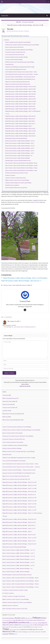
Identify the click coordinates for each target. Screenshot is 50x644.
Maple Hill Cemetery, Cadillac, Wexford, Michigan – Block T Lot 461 (20, 104)
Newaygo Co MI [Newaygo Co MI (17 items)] (43, 625)
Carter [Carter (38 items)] (23, 618)
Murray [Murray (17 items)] (36, 625)
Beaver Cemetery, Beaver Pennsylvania (14, 47)
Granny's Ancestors (19, 31)
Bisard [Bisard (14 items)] (8, 618)
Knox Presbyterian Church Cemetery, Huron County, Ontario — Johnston (22, 74)
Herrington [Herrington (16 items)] (18, 620)
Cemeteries (26, 31)
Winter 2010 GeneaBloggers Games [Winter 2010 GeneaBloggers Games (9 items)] (23, 632)
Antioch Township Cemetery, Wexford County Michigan (18, 42)
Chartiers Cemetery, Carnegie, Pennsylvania (15, 178)
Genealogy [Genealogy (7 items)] (13, 620)
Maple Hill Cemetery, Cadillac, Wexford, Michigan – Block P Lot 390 (20, 89)
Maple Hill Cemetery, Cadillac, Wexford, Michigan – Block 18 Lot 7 (20, 121)
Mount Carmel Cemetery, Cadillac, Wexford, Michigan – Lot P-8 (20, 151)
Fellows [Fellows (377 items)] (36, 618)
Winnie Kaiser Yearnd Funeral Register (12, 414)
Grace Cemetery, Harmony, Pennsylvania (15, 55)
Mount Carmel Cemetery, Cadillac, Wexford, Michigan (18, 158)
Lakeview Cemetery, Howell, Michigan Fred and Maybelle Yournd (20, 79)
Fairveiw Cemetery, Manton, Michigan (14, 60)
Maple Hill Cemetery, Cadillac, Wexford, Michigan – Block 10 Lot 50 (20, 136)
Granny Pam (5, 16)
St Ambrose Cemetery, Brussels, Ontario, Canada (17, 173)
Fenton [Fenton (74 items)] (43, 618)
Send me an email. (25, 386)
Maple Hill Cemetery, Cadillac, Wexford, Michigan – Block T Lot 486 (20, 92)
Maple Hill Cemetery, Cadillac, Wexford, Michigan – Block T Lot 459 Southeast (23, 111)
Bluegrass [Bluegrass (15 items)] (12, 618)
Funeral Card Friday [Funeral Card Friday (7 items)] (7, 620)
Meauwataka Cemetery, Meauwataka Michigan (16, 138)
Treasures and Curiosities (9, 407)
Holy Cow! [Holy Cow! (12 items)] (24, 620)
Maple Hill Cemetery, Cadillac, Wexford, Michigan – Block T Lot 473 (20, 131)
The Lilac (5, 516)
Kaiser (10, 285)
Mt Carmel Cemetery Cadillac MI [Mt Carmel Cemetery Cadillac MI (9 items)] (27, 625)
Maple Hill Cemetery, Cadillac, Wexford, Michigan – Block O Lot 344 (21, 101)
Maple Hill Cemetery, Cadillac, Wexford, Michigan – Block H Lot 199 (20, 99)
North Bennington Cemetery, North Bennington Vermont (18, 161)
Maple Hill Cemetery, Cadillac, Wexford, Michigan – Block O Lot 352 (21, 87)
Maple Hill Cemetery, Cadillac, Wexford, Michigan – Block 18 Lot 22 (24, 25)
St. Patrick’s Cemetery (10, 175)
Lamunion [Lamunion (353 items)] (12, 622)
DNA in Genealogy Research (10, 398)
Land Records (6, 411)
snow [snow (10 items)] (32, 627)
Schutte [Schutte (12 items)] (25, 627)
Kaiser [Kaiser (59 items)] (5, 623)
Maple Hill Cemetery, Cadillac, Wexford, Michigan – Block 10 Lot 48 (20, 94)
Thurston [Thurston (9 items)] (40, 627)
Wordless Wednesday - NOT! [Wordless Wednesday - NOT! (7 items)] (37, 632)
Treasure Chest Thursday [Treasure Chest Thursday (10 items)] (15, 630)
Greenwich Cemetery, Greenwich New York (15, 52)
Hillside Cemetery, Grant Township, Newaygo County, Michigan (20, 62)
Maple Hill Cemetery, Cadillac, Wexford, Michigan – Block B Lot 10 (20, 96)
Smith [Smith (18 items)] (29, 627)
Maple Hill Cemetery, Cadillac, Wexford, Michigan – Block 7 (19, 126)
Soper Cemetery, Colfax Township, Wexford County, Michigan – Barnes (21, 163)
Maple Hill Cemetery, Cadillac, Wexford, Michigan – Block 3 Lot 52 (20, 133)
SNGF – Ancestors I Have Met (26, 22)
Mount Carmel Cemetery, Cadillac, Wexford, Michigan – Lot (19, 156)
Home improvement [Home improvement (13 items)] (32, 620)
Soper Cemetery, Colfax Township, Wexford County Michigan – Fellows (21, 168)
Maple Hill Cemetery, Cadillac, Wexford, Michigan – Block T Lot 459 (20, 109)
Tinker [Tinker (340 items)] (6, 629)
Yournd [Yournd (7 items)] (15, 634)
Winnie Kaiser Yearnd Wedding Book (12, 420)
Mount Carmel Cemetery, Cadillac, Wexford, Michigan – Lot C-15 (20, 141)
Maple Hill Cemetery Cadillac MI (24, 285)
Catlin (14, 285)
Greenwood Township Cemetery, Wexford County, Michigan (19, 50)
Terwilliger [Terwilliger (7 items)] (35, 627)
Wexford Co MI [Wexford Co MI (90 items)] (9, 631)
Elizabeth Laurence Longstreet (12, 185)
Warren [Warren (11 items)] (37, 630)
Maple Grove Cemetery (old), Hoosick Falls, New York (17, 82)
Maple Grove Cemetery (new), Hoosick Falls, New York (18, 84)
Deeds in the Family (7, 404)
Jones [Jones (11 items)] (43, 620)
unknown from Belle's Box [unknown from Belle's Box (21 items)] (28, 629)
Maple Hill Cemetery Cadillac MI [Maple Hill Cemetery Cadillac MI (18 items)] (11, 625)
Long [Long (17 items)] (39, 623)
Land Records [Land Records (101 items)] (23, 622)
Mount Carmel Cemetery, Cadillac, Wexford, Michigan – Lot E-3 (20, 143)
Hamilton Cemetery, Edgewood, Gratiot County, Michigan (18, 183)
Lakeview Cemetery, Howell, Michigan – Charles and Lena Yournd (20, 77)
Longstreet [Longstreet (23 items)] (44, 623)
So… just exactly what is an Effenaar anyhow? (23, 327)
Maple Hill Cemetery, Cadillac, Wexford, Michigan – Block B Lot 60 (20, 106)
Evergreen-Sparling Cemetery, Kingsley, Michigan (17, 57)
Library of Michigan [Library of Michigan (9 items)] (34, 623)
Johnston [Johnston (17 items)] (39, 620)
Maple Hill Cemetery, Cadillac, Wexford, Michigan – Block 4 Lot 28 (20, 128)
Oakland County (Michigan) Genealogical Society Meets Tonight (20, 67)
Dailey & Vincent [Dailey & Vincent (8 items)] (29, 618)
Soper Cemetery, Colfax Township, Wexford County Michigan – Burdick (21, 165)
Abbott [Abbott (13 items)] (4, 618)
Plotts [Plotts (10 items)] (7, 627)
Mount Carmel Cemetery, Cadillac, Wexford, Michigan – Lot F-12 (20, 146)
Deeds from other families (9, 401)
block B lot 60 (35, 202)
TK (8, 321)
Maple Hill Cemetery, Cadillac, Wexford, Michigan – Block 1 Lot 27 (20, 124)
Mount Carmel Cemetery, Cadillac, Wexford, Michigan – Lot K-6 (20, 148)
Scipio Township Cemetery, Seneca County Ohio (16, 188)
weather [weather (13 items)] (41, 629)
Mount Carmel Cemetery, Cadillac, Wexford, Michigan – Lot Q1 (20, 153)
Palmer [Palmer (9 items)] (4, 627)
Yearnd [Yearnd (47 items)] (11, 634)
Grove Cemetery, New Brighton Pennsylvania (16, 69)
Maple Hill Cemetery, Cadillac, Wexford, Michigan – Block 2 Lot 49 (20, 119)
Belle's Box (5, 417)
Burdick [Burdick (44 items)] (18, 618)
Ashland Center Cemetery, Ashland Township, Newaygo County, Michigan (22, 45)
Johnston (6, 285)
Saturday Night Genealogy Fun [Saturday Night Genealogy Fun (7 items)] (17, 627)
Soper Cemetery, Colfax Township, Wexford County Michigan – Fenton (21, 170)
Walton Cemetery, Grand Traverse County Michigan (17, 180)
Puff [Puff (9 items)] (9, 627)
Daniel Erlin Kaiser (9, 64)
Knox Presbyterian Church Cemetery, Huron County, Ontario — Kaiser (21, 72)
